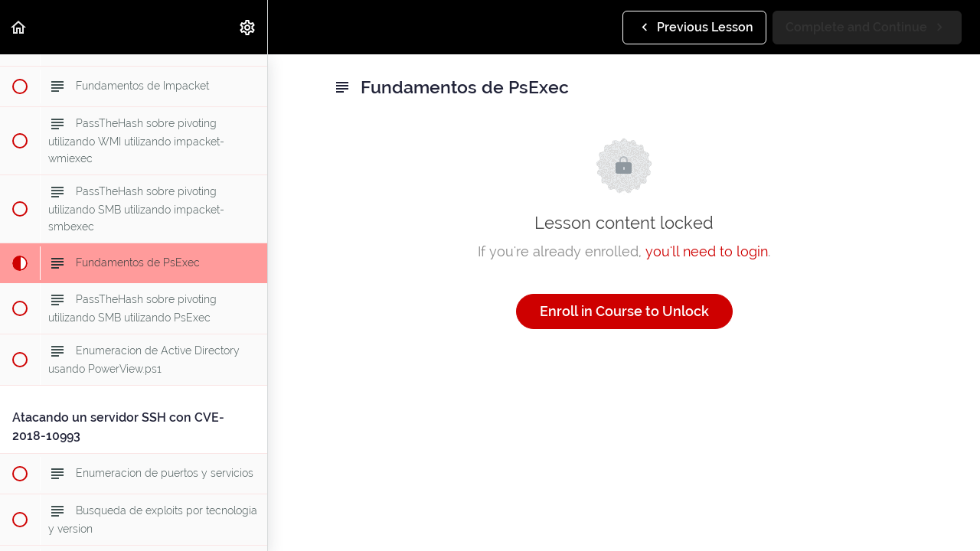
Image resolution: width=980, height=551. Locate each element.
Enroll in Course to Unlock (624, 311)
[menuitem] (248, 27)
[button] (19, 27)
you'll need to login (707, 251)
